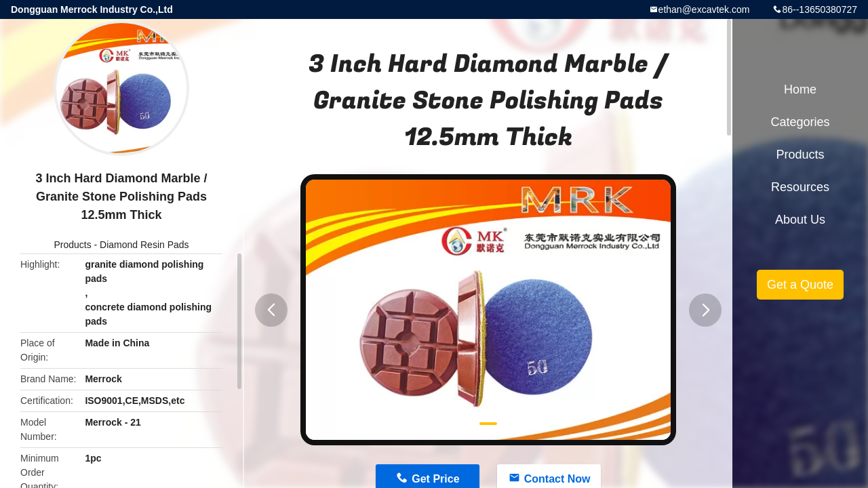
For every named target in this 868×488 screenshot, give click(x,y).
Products (72, 245)
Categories (800, 122)
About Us (800, 220)
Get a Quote (800, 285)
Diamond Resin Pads (144, 245)
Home (800, 89)
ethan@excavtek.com (704, 9)
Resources (800, 187)
